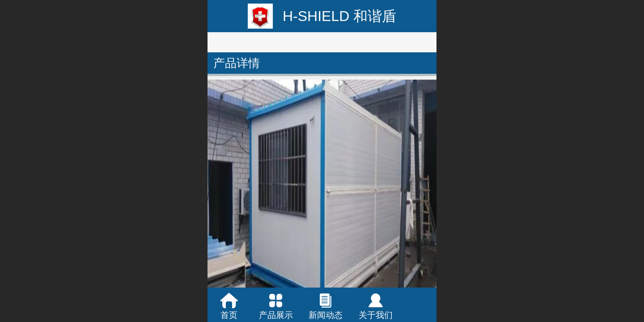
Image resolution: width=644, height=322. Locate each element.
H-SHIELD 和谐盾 (339, 16)
